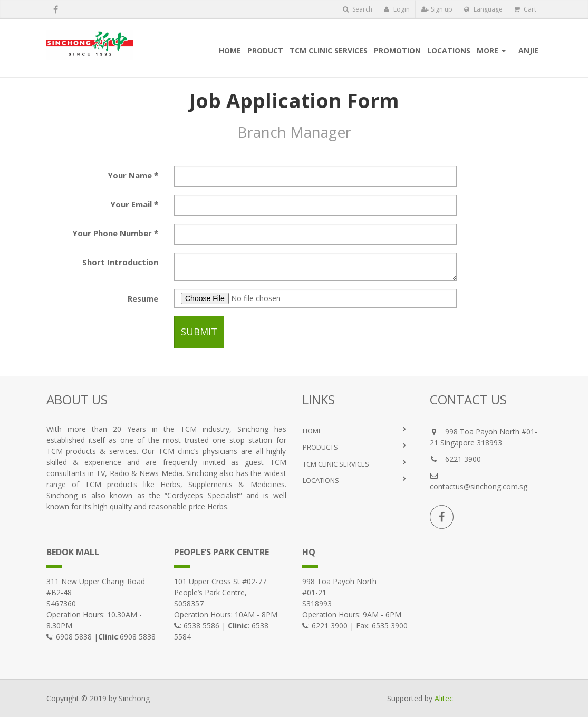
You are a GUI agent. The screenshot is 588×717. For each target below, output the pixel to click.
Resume (143, 298)
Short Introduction (120, 262)
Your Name (130, 175)
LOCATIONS (321, 480)
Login (397, 9)
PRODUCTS (320, 447)
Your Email (131, 204)
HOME (312, 431)
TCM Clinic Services (336, 464)
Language (483, 9)
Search (358, 9)
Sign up (437, 9)
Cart (525, 9)
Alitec (444, 698)
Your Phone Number (112, 233)
